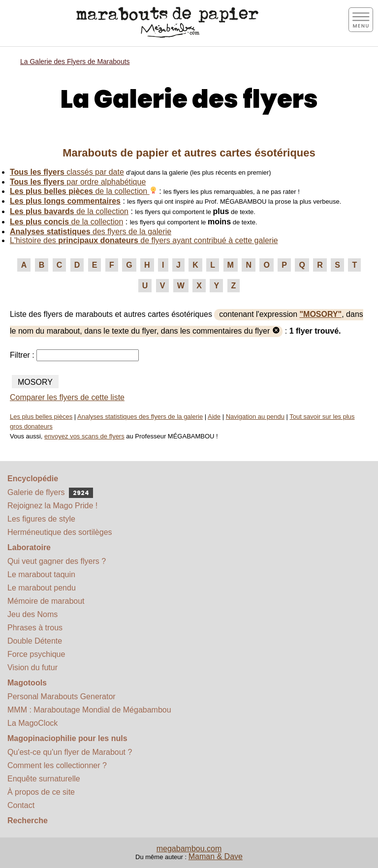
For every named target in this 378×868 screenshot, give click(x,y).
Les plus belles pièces (41, 417)
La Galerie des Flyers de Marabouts (75, 62)
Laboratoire (29, 547)
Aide (214, 417)
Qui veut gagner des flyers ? (57, 561)
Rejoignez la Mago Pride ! (52, 506)
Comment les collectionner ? (57, 765)
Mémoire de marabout (46, 601)
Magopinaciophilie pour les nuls (67, 738)
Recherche (28, 821)
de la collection (83, 191)
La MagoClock (32, 723)
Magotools (27, 683)
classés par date (67, 172)
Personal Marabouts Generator (62, 697)
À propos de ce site (41, 792)
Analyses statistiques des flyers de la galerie (140, 417)
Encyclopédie (33, 479)
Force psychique (36, 654)
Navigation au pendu (255, 417)
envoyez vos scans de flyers (84, 436)
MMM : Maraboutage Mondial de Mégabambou (89, 710)
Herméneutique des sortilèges (60, 532)
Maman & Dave (216, 856)
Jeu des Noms (32, 614)
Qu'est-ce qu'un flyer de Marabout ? (70, 752)
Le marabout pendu (42, 588)
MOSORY (35, 382)
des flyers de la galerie (91, 232)
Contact (21, 805)
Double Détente (35, 641)
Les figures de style (41, 519)
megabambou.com (189, 849)
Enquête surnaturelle (44, 779)
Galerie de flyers (50, 492)
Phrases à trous (35, 628)
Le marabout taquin (41, 574)
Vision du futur (32, 667)
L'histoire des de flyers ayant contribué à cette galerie (144, 240)
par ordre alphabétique (78, 182)
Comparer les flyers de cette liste (67, 397)
